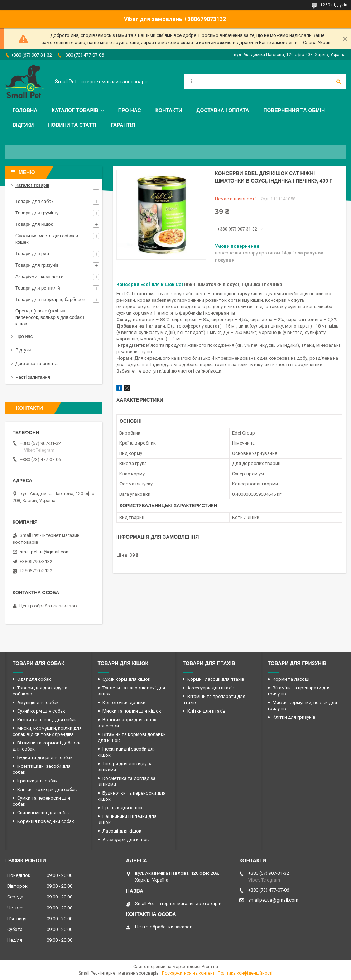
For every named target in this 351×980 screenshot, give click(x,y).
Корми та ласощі (291, 679)
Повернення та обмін (294, 110)
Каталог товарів (75, 110)
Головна (25, 110)
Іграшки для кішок (123, 808)
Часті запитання (33, 377)
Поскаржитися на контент (188, 973)
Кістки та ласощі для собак (47, 720)
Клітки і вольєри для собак (47, 789)
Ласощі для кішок (122, 831)
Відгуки (23, 125)
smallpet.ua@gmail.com (45, 552)
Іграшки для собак (37, 781)
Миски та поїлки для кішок (132, 711)
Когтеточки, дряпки (124, 702)
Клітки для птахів (206, 711)
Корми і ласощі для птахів (216, 679)
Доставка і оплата (223, 110)
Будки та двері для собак (45, 758)
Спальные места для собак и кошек (47, 239)
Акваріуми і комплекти (39, 276)
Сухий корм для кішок (126, 679)
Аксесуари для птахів (211, 688)
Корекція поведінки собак (46, 821)
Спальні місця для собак (44, 813)
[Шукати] (338, 82)
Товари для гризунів (37, 265)
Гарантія (123, 125)
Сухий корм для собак (41, 711)
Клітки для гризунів (294, 717)
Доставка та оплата (37, 363)
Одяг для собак (34, 679)
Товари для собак (34, 201)
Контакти (169, 110)
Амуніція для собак (38, 702)
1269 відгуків (334, 5)
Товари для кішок (34, 224)
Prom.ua (210, 967)
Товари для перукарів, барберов (50, 299)
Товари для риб (32, 254)
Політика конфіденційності (245, 973)
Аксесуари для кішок (126, 840)
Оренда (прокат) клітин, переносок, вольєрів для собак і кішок (50, 317)
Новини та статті (72, 125)
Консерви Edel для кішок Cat (150, 284)
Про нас (130, 110)
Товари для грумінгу (37, 213)
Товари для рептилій (38, 288)
